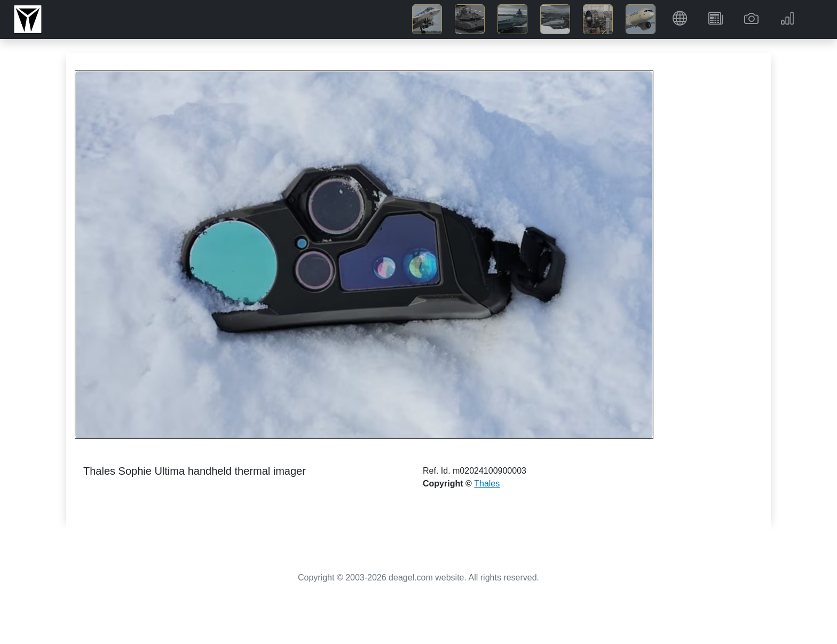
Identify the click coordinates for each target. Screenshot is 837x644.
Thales (487, 484)
